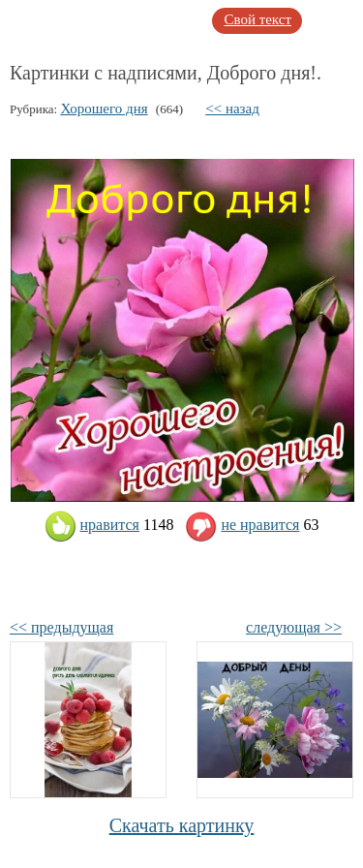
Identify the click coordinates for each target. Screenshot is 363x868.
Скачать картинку (182, 825)
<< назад (232, 108)
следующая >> (294, 627)
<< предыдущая (61, 627)
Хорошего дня (104, 108)
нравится (92, 525)
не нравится (242, 525)
